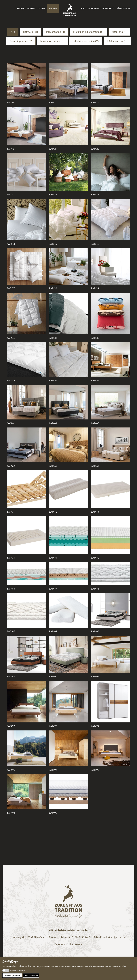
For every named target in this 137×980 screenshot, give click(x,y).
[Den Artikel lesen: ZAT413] (26, 126)
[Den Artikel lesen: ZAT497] (111, 748)
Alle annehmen (31, 975)
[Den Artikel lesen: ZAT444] (69, 360)
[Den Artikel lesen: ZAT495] (26, 748)
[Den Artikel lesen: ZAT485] (111, 573)
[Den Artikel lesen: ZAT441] (69, 313)
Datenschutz (62, 944)
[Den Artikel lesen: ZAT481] (69, 535)
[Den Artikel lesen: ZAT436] (111, 220)
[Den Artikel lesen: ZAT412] (111, 81)
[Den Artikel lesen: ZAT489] (26, 654)
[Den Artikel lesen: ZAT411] (69, 81)
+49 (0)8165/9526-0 (78, 937)
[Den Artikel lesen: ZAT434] (26, 220)
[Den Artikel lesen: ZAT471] (26, 489)
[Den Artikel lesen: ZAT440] (26, 313)
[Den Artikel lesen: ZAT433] (111, 172)
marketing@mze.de (114, 937)
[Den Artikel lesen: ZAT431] (26, 172)
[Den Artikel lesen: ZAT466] (111, 445)
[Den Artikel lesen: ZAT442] (111, 313)
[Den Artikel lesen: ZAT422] (111, 126)
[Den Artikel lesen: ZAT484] (69, 573)
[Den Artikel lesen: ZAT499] (69, 792)
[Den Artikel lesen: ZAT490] (69, 654)
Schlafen (53, 8)
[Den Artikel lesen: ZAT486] (26, 610)
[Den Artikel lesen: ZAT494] (111, 702)
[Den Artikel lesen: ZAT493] (69, 702)
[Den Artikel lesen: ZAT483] (26, 573)
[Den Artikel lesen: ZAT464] (26, 445)
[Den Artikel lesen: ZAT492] (26, 702)
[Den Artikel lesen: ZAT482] (111, 535)
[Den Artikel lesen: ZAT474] (26, 535)
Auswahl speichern (12, 975)
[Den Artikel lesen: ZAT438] (69, 266)
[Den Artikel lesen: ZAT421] (69, 126)
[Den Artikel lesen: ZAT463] (111, 402)
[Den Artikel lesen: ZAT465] (69, 445)
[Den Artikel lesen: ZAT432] (69, 172)
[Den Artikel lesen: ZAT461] (26, 402)
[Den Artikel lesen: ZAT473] (111, 489)
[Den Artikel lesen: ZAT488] (111, 610)
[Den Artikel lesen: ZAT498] (26, 792)
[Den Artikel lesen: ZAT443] (26, 360)
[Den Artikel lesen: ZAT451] (111, 360)
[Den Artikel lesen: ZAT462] (69, 402)
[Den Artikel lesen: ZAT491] (111, 654)
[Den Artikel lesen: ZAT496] (69, 748)
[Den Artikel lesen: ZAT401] (26, 81)
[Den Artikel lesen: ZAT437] (26, 266)
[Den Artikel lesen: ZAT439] (111, 266)
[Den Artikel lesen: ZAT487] (69, 610)
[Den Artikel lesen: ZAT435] (69, 220)
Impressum (76, 944)
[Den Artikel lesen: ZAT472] (69, 489)
